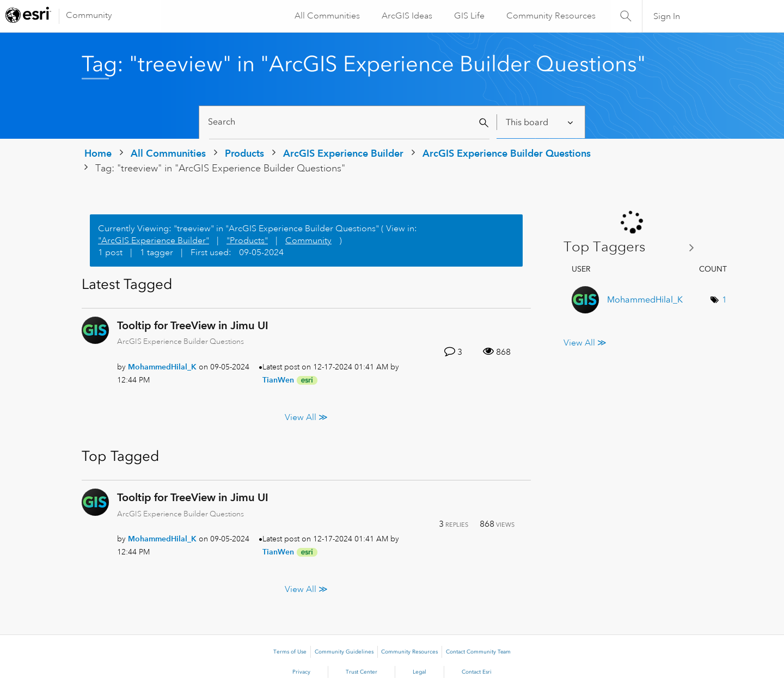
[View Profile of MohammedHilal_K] (162, 367)
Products (244, 153)
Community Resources (550, 16)
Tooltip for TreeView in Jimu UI (193, 325)
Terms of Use (290, 652)
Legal (419, 672)
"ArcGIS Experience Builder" (154, 240)
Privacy (301, 672)
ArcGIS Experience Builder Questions (507, 153)
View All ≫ (306, 417)
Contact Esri (477, 672)
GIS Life (468, 16)
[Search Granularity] (540, 122)
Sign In (667, 16)
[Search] (349, 122)
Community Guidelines (344, 652)
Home (98, 153)
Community (89, 15)
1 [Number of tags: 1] (724, 300)
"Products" (247, 240)
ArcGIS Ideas (406, 16)
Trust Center (362, 672)
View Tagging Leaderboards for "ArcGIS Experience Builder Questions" (633, 247)
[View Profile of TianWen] (278, 380)
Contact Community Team (478, 652)
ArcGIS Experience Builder (343, 153)
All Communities (326, 16)
